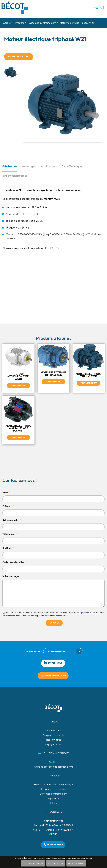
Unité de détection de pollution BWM (54, 767)
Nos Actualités (54, 740)
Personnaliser (76, 863)
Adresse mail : (12, 520)
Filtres (54, 803)
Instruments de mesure (54, 789)
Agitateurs (53, 798)
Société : (8, 548)
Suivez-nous (53, 663)
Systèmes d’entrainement (53, 794)
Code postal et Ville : (15, 562)
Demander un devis (19, 57)
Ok (79, 652)
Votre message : (13, 576)
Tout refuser (56, 863)
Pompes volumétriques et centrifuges (54, 785)
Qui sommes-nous (54, 731)
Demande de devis (56, 676)
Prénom (8, 506)
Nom (6, 492)
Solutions (54, 762)
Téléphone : (10, 534)
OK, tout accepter (33, 863)
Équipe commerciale (53, 735)
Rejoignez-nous (53, 744)
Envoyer (54, 623)
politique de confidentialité (88, 613)
